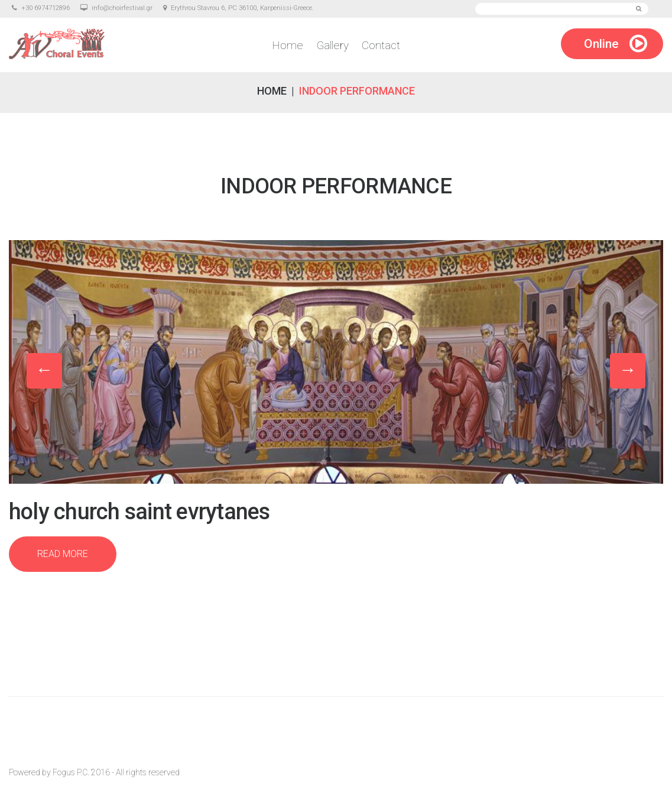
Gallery (333, 45)
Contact (379, 45)
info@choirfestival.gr (122, 8)
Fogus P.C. (71, 772)
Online (601, 45)
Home (290, 45)
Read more (63, 554)
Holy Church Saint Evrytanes (139, 512)
